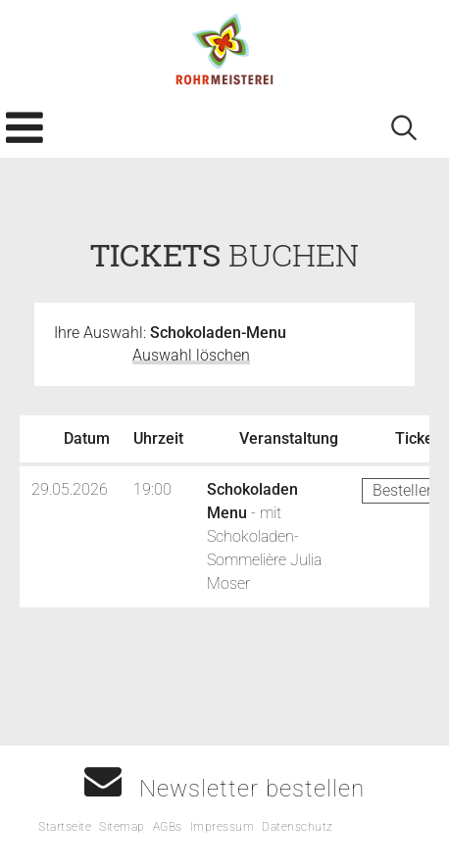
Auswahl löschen (191, 355)
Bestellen (404, 490)
